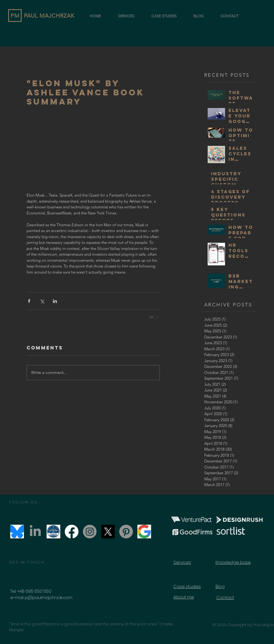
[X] (108, 532)
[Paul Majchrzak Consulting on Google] (144, 532)
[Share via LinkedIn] (55, 301)
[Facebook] (72, 532)
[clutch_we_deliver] (53, 532)
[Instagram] (90, 532)
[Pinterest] (126, 532)
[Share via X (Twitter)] (42, 301)
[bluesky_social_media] (17, 532)
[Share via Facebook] (29, 301)
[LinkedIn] (35, 532)
